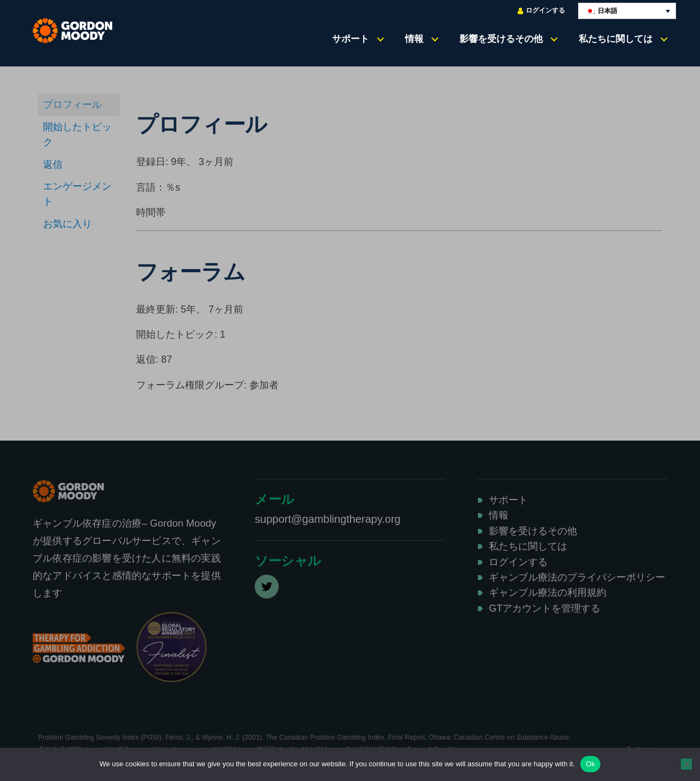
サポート (351, 39)
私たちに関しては (616, 39)
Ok (590, 764)
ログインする (541, 11)
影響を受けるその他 (501, 39)
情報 (414, 39)
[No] (686, 764)
